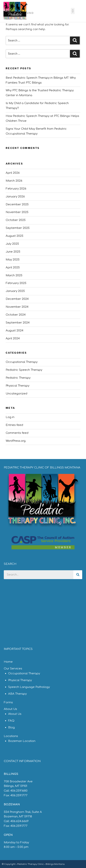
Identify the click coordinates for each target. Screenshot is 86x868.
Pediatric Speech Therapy (24, 370)
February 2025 (16, 283)
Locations (11, 736)
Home (8, 662)
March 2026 (14, 181)
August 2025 (14, 236)
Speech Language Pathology (29, 687)
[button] (73, 11)
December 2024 (17, 299)
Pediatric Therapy (18, 378)
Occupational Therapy (22, 362)
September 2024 (18, 323)
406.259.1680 (19, 791)
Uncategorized (16, 394)
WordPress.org (16, 441)
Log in (10, 417)
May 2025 (13, 260)
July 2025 (12, 244)
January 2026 (15, 197)
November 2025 (17, 212)
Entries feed (14, 425)
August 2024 (14, 331)
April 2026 (13, 173)
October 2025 (16, 220)
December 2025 (17, 204)
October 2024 (16, 315)
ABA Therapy (17, 694)
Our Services (13, 669)
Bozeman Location (22, 741)
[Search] (78, 575)
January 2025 (15, 291)
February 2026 (16, 189)
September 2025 (18, 228)
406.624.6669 (20, 821)
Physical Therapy (18, 386)
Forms (8, 702)
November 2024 (17, 307)
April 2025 (13, 268)
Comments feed (17, 433)
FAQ (11, 721)
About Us (10, 709)
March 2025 (14, 275)
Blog (11, 728)
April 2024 (13, 338)
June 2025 (13, 252)
